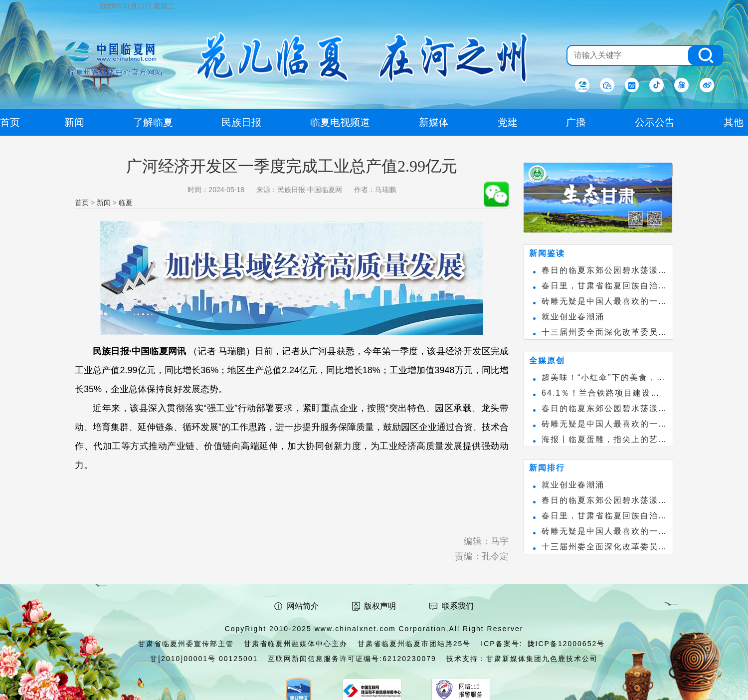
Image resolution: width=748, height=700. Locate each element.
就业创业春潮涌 (573, 317)
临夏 (126, 203)
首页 (82, 203)
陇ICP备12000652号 (566, 644)
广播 (576, 122)
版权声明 (380, 606)
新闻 (104, 203)
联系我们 (458, 606)
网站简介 (303, 606)
